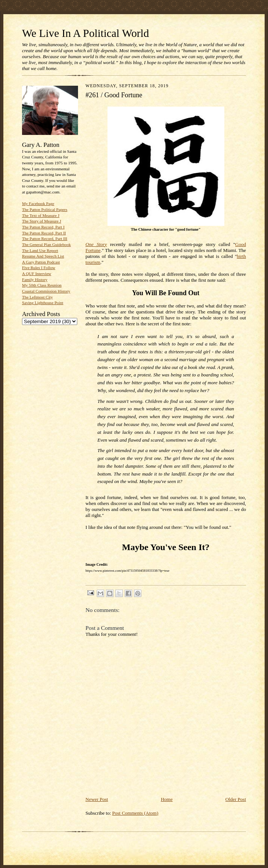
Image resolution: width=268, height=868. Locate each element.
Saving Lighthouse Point (43, 303)
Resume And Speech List (43, 256)
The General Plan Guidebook (46, 244)
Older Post (236, 799)
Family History (35, 280)
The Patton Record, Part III (45, 239)
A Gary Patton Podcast (41, 262)
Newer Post (97, 799)
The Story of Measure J (42, 221)
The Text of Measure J (41, 215)
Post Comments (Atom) (135, 813)
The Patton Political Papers (45, 209)
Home (167, 799)
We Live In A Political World (85, 33)
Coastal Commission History (46, 291)
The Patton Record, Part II (44, 233)
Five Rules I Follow (39, 268)
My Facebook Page (38, 203)
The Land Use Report (40, 250)
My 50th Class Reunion (42, 285)
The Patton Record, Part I (43, 227)
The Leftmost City (38, 297)
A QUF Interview (37, 274)
